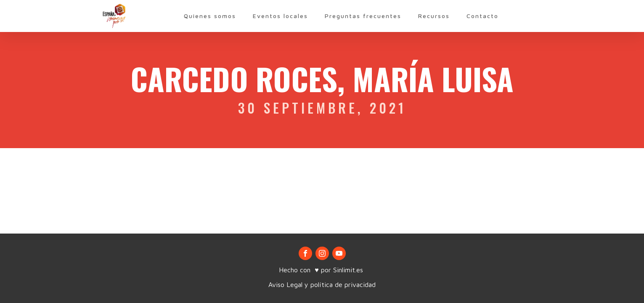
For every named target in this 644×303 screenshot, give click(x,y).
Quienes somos (210, 16)
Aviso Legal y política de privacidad (322, 284)
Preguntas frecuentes (363, 16)
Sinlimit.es (349, 270)
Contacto (482, 16)
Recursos (434, 16)
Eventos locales (280, 16)
